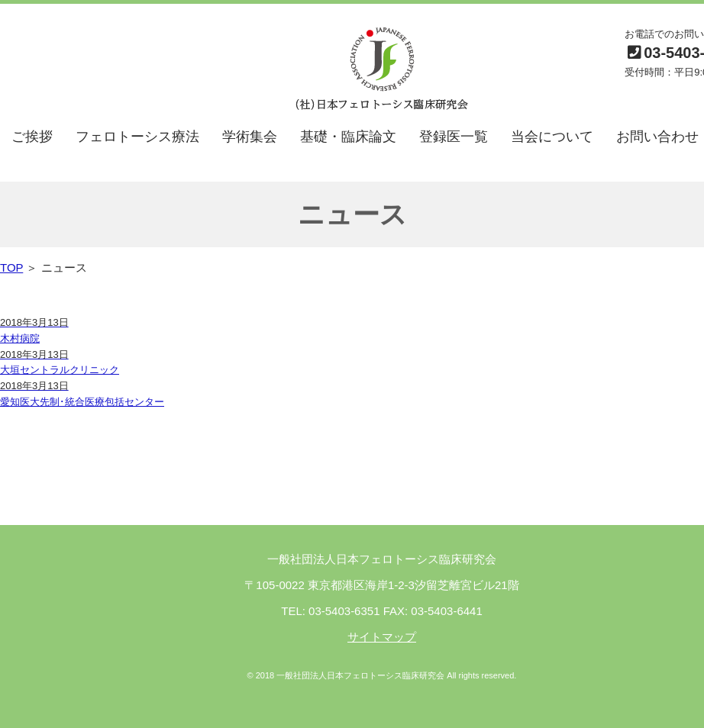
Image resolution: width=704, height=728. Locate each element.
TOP (11, 267)
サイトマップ (382, 637)
